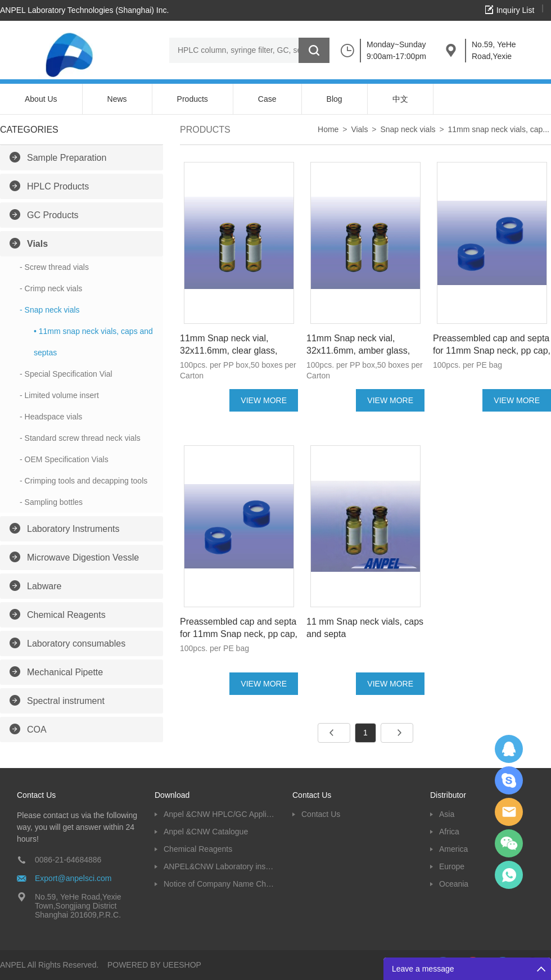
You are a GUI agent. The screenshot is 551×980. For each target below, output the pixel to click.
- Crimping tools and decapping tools (83, 481)
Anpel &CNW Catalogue (206, 832)
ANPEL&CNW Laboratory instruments (220, 866)
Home (328, 129)
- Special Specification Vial (66, 374)
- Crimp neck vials (51, 288)
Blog (335, 99)
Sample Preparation (67, 158)
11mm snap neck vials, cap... (498, 129)
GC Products (53, 215)
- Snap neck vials (50, 310)
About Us (41, 99)
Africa (449, 832)
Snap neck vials (408, 129)
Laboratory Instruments (73, 529)
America (453, 849)
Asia (447, 814)
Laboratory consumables (76, 643)
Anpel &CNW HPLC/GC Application (220, 814)
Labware (44, 586)
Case (267, 99)
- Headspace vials (51, 417)
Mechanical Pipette (65, 672)
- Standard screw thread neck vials (80, 438)
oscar (509, 875)
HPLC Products (58, 186)
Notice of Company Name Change (220, 884)
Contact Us (321, 814)
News (117, 99)
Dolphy (509, 749)
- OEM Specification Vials (64, 459)
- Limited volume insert (59, 395)
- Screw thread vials (54, 267)
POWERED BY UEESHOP (154, 965)
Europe (452, 866)
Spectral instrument (66, 701)
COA (37, 730)
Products (193, 99)
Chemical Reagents (66, 615)
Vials (37, 244)
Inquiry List (516, 10)
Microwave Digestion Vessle (83, 557)
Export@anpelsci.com (73, 878)
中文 (400, 99)
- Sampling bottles (51, 502)
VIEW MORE (264, 400)
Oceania (454, 884)
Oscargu (509, 780)
